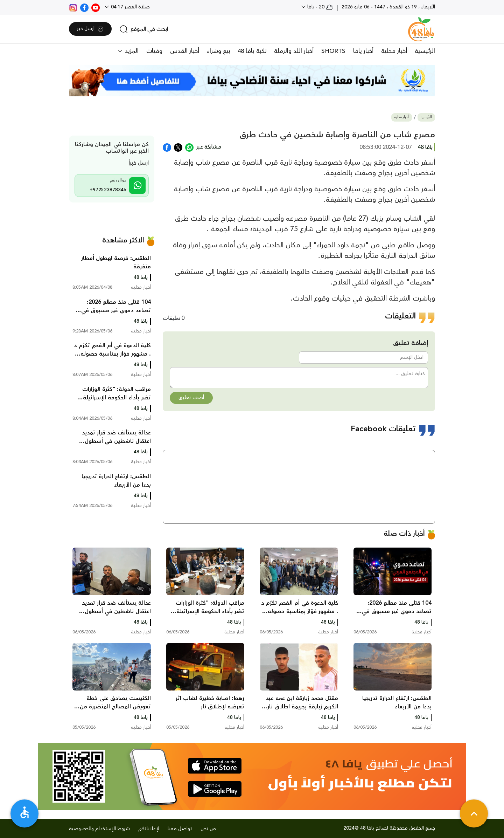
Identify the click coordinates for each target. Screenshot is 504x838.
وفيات (154, 51)
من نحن (208, 829)
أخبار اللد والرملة (294, 51)
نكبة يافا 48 (252, 51)
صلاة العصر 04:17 (130, 7)
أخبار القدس (185, 51)
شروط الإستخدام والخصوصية (99, 829)
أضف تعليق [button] (191, 398)
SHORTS (333, 51)
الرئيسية (425, 51)
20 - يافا (319, 7)
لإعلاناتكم (149, 829)
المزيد (131, 51)
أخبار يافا (363, 51)
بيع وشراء (218, 51)
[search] (144, 29)
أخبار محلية (394, 51)
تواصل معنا (180, 829)
